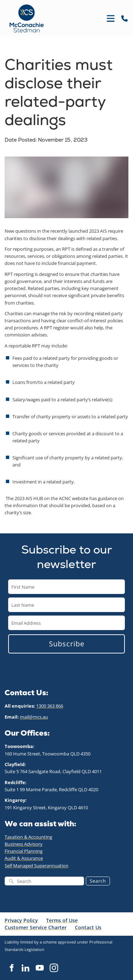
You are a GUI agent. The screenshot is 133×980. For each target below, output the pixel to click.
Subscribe (67, 644)
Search (98, 881)
